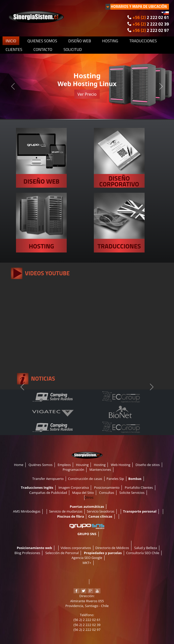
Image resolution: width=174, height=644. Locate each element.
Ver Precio (87, 94)
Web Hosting (121, 465)
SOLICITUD (73, 49)
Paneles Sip (115, 479)
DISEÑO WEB (80, 41)
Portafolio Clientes (139, 487)
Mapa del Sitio (83, 493)
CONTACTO (43, 49)
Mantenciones (100, 470)
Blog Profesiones (27, 553)
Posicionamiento (107, 487)
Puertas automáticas (87, 506)
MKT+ (87, 563)
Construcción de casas (85, 479)
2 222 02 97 (151, 30)
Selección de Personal (62, 553)
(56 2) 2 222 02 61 (87, 620)
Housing (82, 465)
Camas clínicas (100, 516)
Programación (73, 470)
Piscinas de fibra (71, 516)
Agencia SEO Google (87, 558)
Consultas (107, 493)
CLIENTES (14, 49)
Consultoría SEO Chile (143, 553)
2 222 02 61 (151, 17)
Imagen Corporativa (74, 487)
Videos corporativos (76, 548)
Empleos (64, 465)
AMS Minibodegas (27, 511)
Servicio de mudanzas (66, 511)
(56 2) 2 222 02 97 (87, 630)
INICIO (11, 41)
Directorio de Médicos (112, 548)
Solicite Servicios (132, 493)
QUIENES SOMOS (42, 41)
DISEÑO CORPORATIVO (119, 181)
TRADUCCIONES (143, 41)
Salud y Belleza (146, 548)
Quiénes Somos (40, 465)
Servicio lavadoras (101, 511)
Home (19, 465)
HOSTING (110, 41)
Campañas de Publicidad (48, 493)
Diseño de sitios (147, 465)
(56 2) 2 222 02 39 (87, 625)
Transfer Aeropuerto (48, 479)
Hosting (100, 465)
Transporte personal (140, 511)
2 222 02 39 (151, 24)
